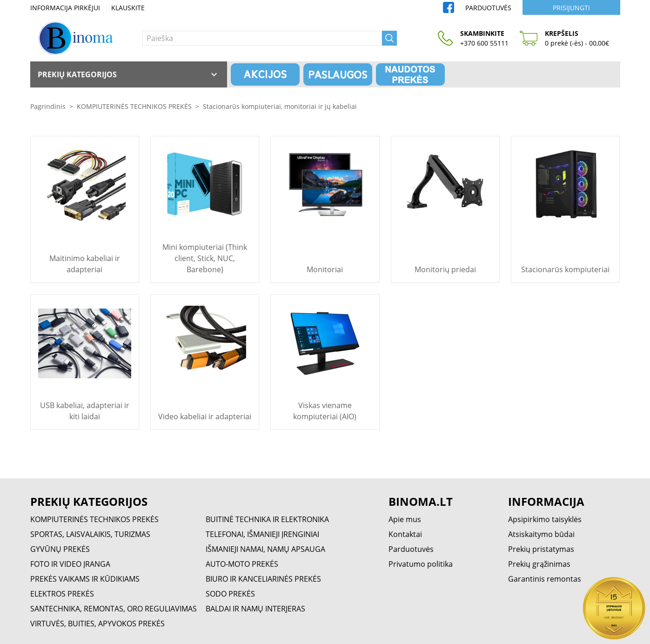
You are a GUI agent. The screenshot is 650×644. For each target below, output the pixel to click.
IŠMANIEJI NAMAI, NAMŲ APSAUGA (265, 549)
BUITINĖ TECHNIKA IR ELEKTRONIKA (267, 519)
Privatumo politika (421, 564)
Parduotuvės (488, 8)
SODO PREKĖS (230, 594)
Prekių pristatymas (541, 549)
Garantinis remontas (545, 579)
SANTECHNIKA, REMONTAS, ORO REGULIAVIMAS (114, 609)
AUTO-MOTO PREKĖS (242, 564)
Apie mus (405, 519)
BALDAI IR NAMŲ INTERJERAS (255, 609)
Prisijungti (571, 8)
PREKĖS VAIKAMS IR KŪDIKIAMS (85, 579)
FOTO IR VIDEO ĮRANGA (70, 564)
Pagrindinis (48, 106)
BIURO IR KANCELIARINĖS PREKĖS (263, 579)
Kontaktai (405, 534)
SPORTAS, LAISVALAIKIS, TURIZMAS (90, 534)
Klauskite (128, 8)
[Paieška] (262, 38)
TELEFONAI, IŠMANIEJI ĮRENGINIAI (262, 534)
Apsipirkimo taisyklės (545, 519)
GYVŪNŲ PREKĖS (60, 549)
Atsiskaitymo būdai (541, 534)
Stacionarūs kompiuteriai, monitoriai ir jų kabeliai (280, 106)
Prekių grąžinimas (539, 564)
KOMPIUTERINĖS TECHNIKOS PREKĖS (134, 106)
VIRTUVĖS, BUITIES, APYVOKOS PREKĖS (97, 624)
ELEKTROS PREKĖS (62, 594)
